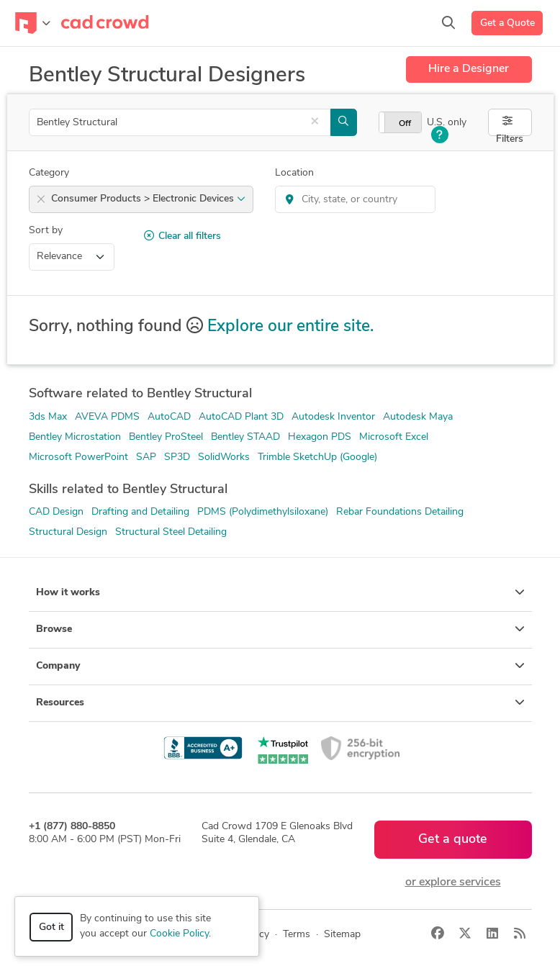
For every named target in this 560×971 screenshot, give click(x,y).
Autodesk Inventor (333, 417)
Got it (51, 927)
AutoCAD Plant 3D (241, 417)
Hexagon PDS (320, 437)
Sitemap (342, 935)
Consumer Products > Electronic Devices (148, 199)
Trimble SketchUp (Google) (317, 457)
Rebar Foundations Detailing (400, 512)
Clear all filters (182, 236)
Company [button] (280, 666)
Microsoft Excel (394, 437)
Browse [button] (280, 629)
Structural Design (68, 532)
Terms (297, 935)
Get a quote (453, 840)
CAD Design (56, 512)
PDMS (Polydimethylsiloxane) (263, 512)
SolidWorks (224, 457)
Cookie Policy (179, 934)
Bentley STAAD (245, 437)
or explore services (453, 882)
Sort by (46, 231)
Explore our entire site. (290, 327)
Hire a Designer (469, 69)
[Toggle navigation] (33, 23)
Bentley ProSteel (166, 437)
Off (405, 124)
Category (49, 173)
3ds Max (48, 417)
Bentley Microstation (75, 437)
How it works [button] (280, 592)
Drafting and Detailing (140, 512)
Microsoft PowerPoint (78, 457)
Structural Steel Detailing (171, 532)
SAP (146, 457)
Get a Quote (507, 23)
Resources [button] (280, 703)
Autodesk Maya (418, 417)
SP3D (177, 457)
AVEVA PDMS (107, 417)
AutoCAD (169, 417)
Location (294, 173)
